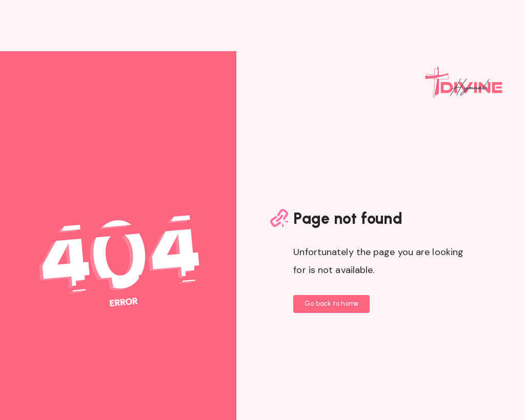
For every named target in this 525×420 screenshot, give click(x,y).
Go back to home (331, 303)
